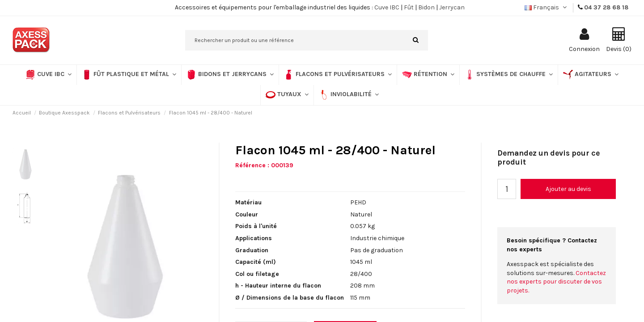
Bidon (426, 7)
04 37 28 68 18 (606, 7)
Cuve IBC (387, 7)
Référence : (252, 165)
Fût (409, 7)
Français (547, 7)
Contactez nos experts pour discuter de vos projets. (556, 282)
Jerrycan (452, 7)
